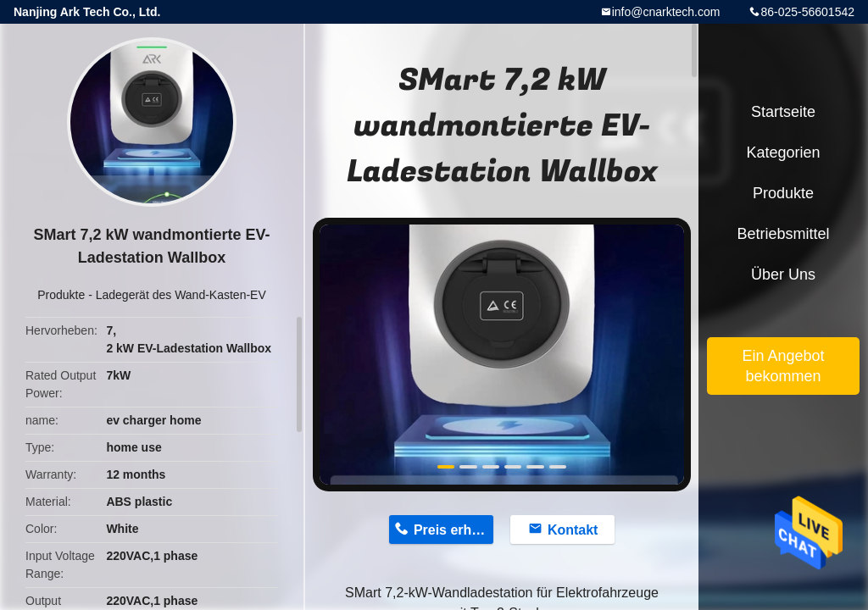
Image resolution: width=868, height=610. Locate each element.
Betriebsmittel (783, 234)
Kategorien (783, 152)
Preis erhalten (453, 530)
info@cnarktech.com (666, 12)
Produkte (61, 295)
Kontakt (573, 530)
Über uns (783, 274)
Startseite (783, 112)
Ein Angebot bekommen (783, 366)
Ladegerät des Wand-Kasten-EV (181, 295)
